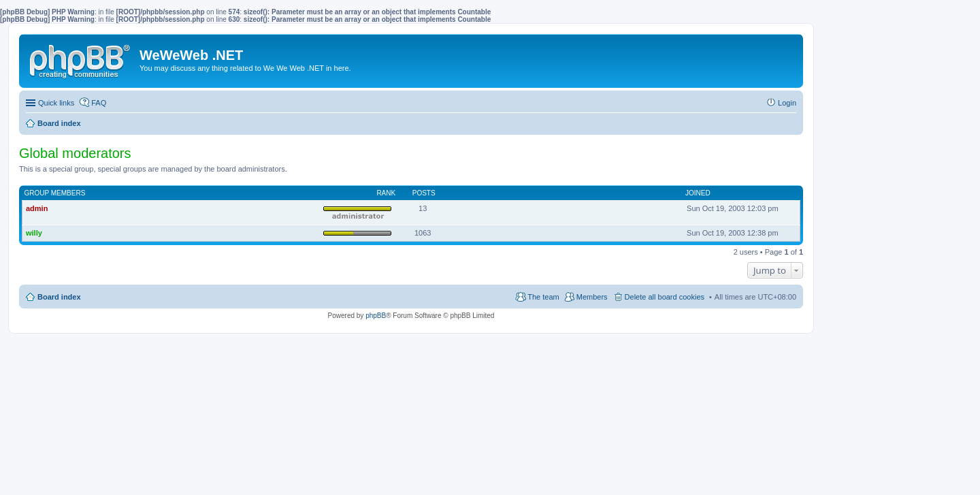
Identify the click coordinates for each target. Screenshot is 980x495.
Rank (386, 193)
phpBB (376, 316)
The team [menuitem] (543, 297)
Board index (59, 297)
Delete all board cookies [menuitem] (665, 297)
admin (37, 208)
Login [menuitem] (787, 103)
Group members (55, 193)
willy (34, 233)
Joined (698, 193)
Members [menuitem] (592, 297)
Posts (424, 193)
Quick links (56, 103)
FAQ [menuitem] (99, 103)
